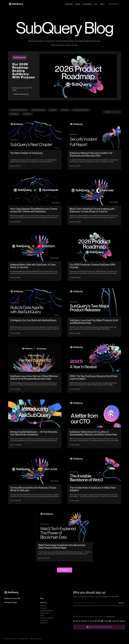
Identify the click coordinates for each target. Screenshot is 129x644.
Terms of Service (35, 639)
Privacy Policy (23, 639)
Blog (42, 598)
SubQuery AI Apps (10, 602)
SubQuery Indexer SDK (12, 598)
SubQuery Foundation (47, 618)
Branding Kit (44, 623)
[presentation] (89, 611)
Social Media (44, 620)
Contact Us (44, 608)
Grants (42, 615)
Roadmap (43, 606)
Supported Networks (47, 611)
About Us (43, 602)
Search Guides (45, 613)
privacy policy (111, 616)
